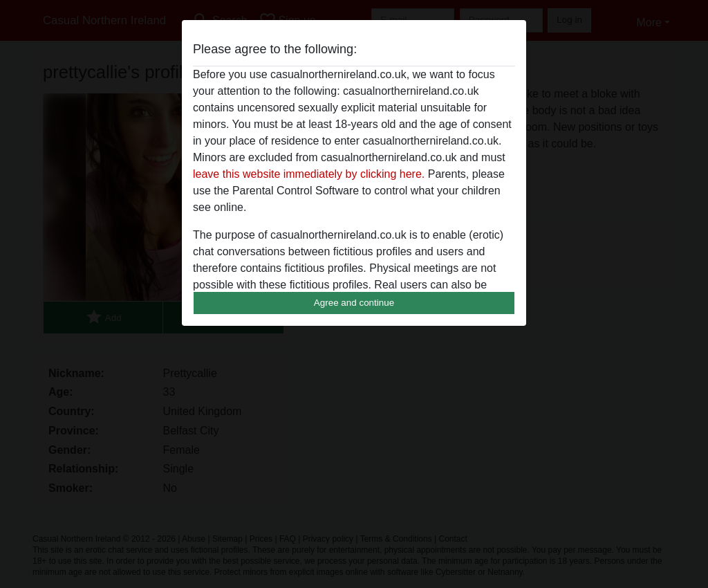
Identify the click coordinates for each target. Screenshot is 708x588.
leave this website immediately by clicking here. (309, 174)
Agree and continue (354, 303)
